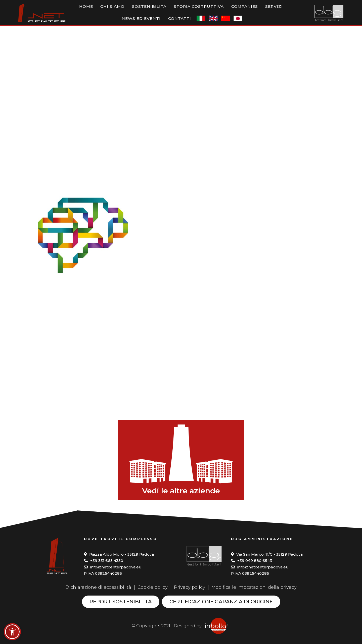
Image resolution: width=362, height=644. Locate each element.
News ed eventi (253, 10)
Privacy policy (190, 587)
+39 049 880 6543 (255, 561)
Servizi (224, 10)
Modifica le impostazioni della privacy (254, 587)
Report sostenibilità (121, 602)
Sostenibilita (123, 10)
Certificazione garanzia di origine (221, 602)
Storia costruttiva (164, 10)
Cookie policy (153, 587)
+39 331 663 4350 (107, 561)
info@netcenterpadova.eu (116, 567)
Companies (201, 10)
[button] (12, 632)
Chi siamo (93, 10)
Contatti (284, 10)
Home (74, 10)
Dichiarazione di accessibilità (98, 587)
